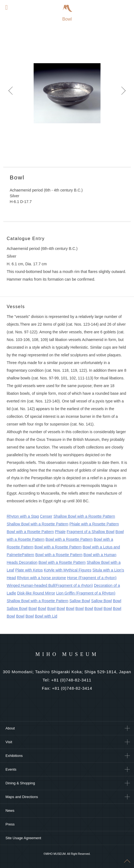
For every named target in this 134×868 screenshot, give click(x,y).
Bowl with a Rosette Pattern (30, 532)
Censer (46, 516)
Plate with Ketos (29, 570)
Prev (11, 93)
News (10, 811)
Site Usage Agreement (23, 838)
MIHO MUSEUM (67, 654)
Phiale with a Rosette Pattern (94, 524)
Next (123, 93)
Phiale (60, 532)
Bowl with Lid (46, 616)
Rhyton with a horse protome (42, 578)
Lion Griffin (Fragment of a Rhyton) (86, 593)
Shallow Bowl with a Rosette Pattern (84, 516)
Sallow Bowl (80, 601)
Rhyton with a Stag (23, 516)
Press (10, 824)
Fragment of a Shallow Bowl (90, 532)
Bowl (117, 601)
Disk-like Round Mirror (36, 593)
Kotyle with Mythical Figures (68, 570)
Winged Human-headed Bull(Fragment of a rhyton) (50, 585)
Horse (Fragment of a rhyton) (92, 578)
